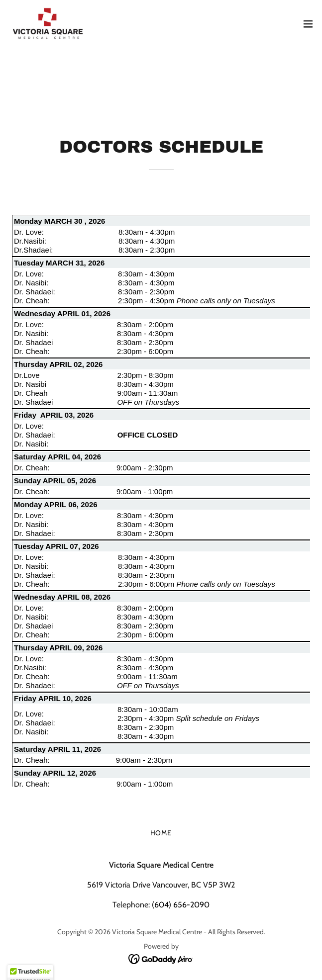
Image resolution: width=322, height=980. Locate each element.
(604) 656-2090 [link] (181, 905)
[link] (48, 24)
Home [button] (161, 833)
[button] (308, 24)
